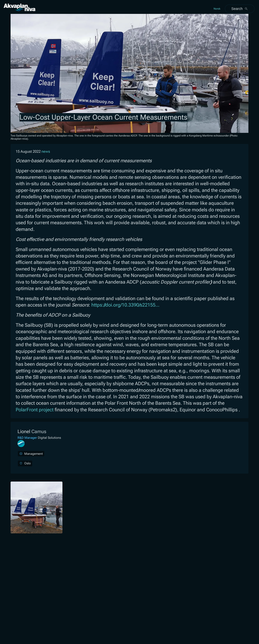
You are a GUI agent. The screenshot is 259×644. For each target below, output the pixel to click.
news (46, 151)
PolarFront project (35, 410)
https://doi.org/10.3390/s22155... (125, 305)
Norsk (217, 9)
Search (240, 9)
